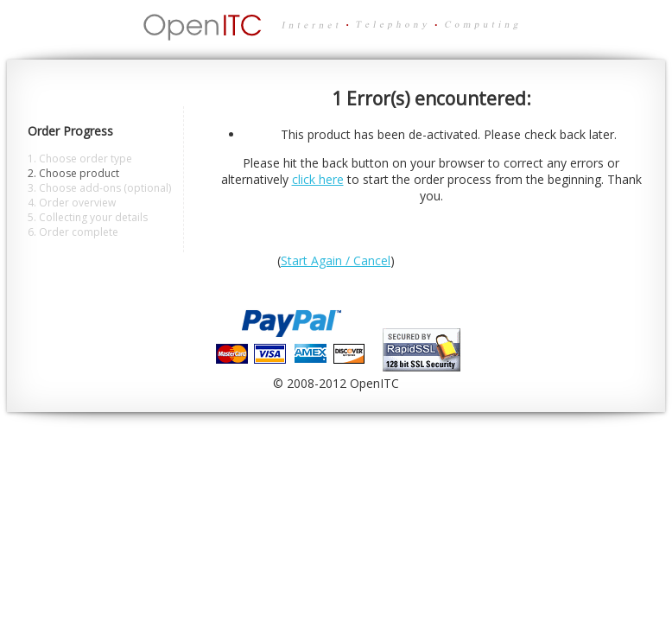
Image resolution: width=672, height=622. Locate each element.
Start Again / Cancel (336, 260)
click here (318, 179)
